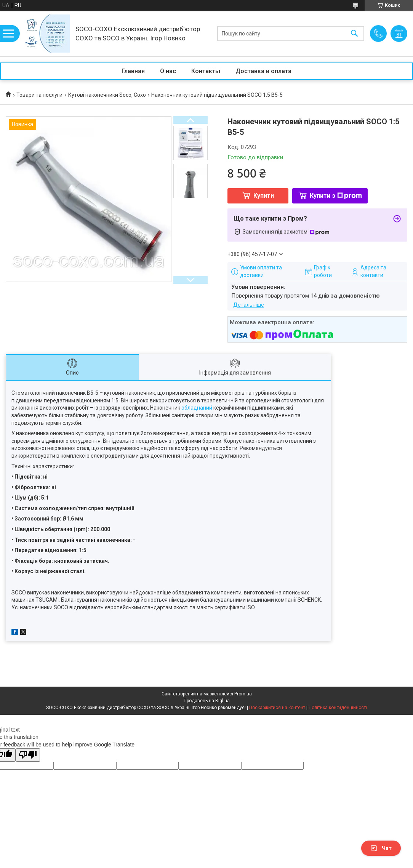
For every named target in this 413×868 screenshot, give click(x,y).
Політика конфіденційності (338, 708)
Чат (381, 848)
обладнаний (197, 408)
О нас (168, 71)
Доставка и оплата (263, 71)
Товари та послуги (39, 95)
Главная (133, 71)
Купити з (336, 196)
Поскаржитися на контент (277, 708)
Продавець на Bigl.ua (207, 701)
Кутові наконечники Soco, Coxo (107, 95)
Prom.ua (243, 694)
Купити (264, 196)
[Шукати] (354, 34)
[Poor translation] (28, 755)
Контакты (206, 71)
